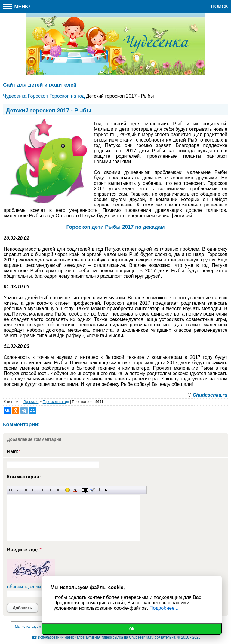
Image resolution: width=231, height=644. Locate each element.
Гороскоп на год (56, 402)
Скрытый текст (85, 490)
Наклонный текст (18, 490)
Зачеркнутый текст (33, 490)
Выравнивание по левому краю (43, 490)
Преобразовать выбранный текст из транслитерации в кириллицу (100, 490)
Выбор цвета (75, 490)
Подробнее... (164, 608)
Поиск (219, 6)
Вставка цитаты (92, 490)
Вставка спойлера (107, 490)
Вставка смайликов (68, 490)
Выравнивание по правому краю (58, 490)
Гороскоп (31, 402)
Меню (17, 6)
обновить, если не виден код (39, 587)
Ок (132, 629)
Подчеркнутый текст (26, 490)
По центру (50, 490)
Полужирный (11, 490)
